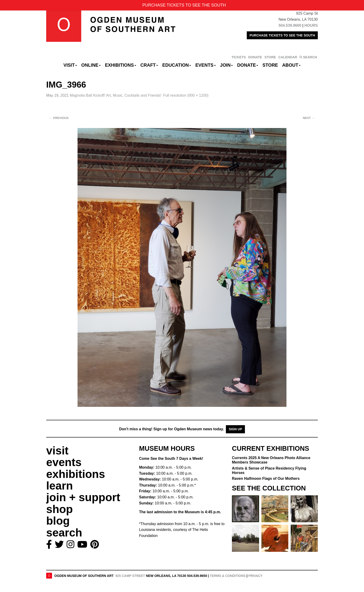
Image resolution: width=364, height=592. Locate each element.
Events (206, 65)
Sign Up (235, 429)
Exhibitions (121, 65)
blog (58, 521)
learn (60, 486)
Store (270, 65)
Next (309, 118)
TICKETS (239, 57)
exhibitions (76, 474)
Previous (59, 118)
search (64, 533)
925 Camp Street (130, 576)
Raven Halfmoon (266, 479)
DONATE (255, 57)
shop (60, 509)
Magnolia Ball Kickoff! (115, 95)
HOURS (311, 25)
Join (227, 65)
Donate (248, 65)
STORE (270, 57)
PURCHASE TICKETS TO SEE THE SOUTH (282, 35)
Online (91, 65)
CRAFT (149, 65)
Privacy (255, 576)
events (64, 462)
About (291, 65)
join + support (83, 497)
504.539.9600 (290, 25)
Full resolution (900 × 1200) (186, 95)
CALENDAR (288, 57)
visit (57, 451)
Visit (70, 65)
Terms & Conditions (228, 576)
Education (177, 65)
